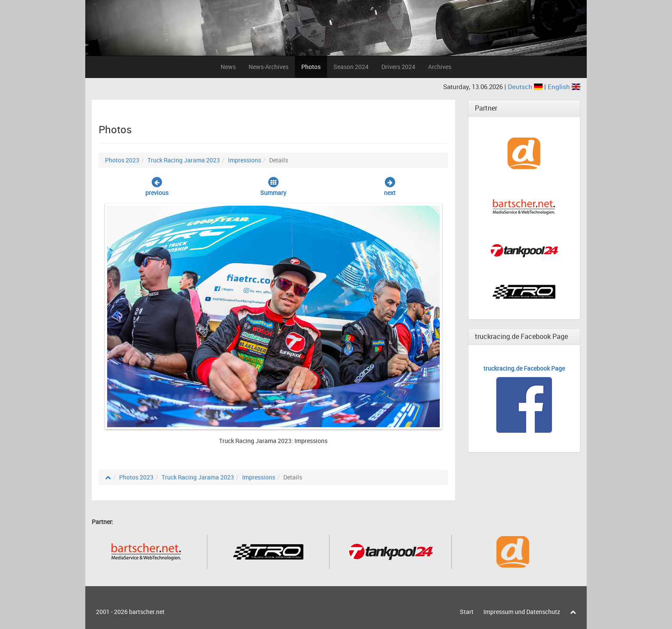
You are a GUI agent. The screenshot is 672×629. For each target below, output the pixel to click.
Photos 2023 (122, 160)
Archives (440, 67)
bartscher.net (147, 612)
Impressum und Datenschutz (522, 612)
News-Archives (268, 67)
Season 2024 (351, 67)
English (564, 87)
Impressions (244, 160)
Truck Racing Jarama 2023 (184, 160)
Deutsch (526, 87)
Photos (311, 67)
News (228, 67)
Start (467, 612)
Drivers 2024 (398, 67)
